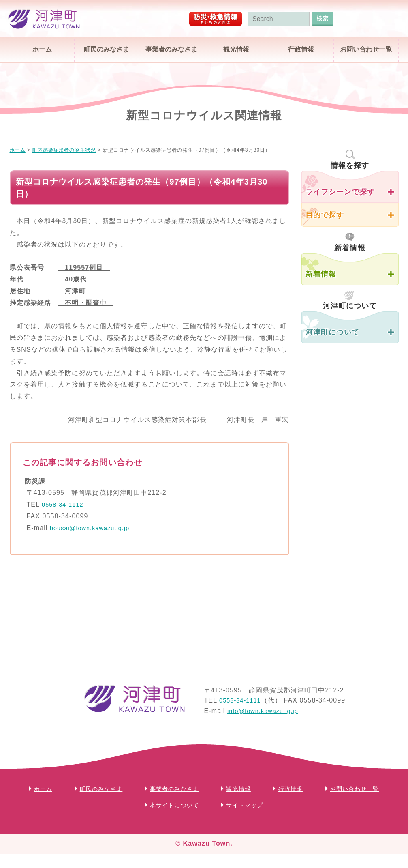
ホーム (42, 49)
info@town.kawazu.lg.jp (266, 711)
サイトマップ (289, 805)
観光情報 (236, 49)
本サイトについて (213, 805)
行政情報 (301, 49)
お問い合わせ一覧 (366, 49)
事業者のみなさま (171, 49)
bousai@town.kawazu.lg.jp (94, 528)
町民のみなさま (107, 49)
